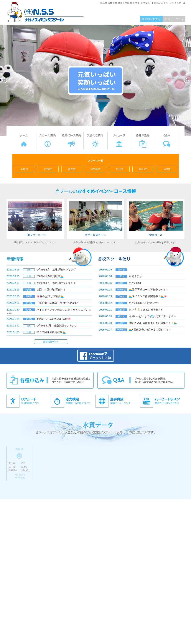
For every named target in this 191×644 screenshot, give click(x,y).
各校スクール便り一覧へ (140, 339)
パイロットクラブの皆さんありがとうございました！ (49, 311)
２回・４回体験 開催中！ (51, 290)
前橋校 (48, 169)
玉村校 (167, 169)
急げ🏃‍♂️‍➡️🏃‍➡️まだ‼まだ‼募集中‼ (146, 310)
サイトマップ (176, 19)
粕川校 (143, 169)
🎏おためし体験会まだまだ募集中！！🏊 (153, 323)
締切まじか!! (136, 276)
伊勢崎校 (95, 169)
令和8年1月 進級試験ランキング (56, 283)
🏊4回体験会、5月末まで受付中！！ (150, 330)
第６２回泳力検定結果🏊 (51, 332)
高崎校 (24, 169)
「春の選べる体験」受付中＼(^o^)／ (57, 303)
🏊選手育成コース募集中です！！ (149, 290)
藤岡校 (72, 169)
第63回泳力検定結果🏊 (50, 276)
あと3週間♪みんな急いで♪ (144, 303)
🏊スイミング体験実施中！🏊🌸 (148, 296)
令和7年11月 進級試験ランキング (57, 326)
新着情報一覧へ (51, 342)
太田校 (119, 169)
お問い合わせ (153, 19)
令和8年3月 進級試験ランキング (56, 270)
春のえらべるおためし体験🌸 (54, 319)
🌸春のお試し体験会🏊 (50, 296)
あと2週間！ (136, 283)
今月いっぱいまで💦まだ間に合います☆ (153, 316)
